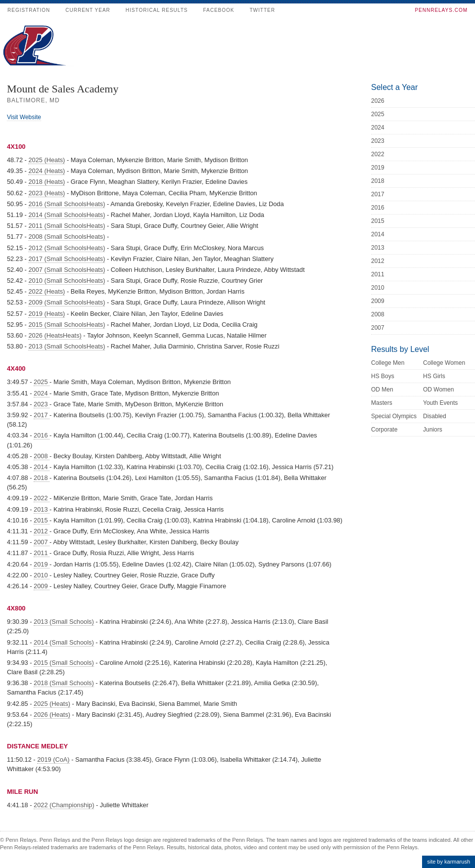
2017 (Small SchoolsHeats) (67, 259)
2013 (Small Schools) (64, 622)
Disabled (435, 416)
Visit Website (24, 117)
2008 (42, 456)
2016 (42, 435)
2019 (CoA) (53, 759)
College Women (444, 363)
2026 (378, 101)
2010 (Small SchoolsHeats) (67, 281)
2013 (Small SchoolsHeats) (67, 346)
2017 (42, 415)
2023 (42, 404)
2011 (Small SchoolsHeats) (67, 226)
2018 (42, 478)
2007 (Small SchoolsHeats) (67, 270)
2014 (42, 467)
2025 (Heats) (47, 160)
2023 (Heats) (47, 193)
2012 (42, 531)
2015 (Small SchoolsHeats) (67, 325)
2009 (42, 586)
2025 (42, 382)
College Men (388, 363)
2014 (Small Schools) (64, 642)
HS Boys (383, 376)
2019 (42, 564)
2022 (42, 498)
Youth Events (440, 403)
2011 (42, 553)
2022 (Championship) (64, 805)
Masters (382, 403)
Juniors (433, 430)
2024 (42, 393)
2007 (42, 542)
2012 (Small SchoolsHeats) (67, 248)
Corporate (384, 430)
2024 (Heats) (47, 171)
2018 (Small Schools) (64, 683)
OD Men (382, 390)
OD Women (438, 390)
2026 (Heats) (52, 715)
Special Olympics (394, 416)
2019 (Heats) (47, 314)
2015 (42, 520)
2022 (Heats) (47, 291)
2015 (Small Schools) (64, 663)
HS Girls (434, 376)
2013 (42, 509)
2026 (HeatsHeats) (55, 335)
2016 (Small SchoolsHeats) (67, 204)
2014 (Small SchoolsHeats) (67, 215)
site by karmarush (449, 862)
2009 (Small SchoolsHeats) (67, 302)
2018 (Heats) (47, 182)
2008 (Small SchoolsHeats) (67, 237)
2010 (42, 575)
